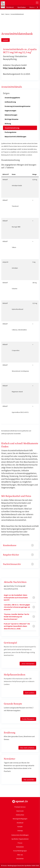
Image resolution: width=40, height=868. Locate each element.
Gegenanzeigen (10, 111)
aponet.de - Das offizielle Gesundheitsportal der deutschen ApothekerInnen (14, 3)
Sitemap (20, 831)
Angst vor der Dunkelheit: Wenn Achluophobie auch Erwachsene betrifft (16, 597)
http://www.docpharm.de (14, 68)
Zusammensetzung (12, 128)
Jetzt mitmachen (28, 664)
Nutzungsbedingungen (20, 819)
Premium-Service (20, 807)
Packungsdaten (11, 132)
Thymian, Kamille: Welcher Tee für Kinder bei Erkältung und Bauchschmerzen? (17, 617)
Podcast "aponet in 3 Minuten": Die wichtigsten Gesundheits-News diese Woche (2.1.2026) (17, 626)
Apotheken (22, 7)
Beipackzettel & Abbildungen (15, 136)
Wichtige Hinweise (11, 119)
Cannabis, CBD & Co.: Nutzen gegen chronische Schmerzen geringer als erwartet (17, 607)
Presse (20, 843)
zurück (5, 40)
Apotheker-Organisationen (20, 839)
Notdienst (10, 7)
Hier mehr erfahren (27, 748)
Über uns (20, 855)
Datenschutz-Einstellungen (20, 835)
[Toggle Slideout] (37, 3)
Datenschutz (20, 815)
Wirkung (8, 124)
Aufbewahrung (10, 102)
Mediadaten (20, 847)
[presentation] (37, 7)
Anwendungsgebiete (12, 98)
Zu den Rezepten (28, 719)
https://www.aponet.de (20, 801)
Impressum (20, 811)
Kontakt (20, 827)
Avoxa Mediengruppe (20, 851)
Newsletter (20, 859)
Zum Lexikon (30, 693)
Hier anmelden (29, 780)
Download (20, 823)
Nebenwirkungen (11, 115)
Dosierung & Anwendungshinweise (17, 106)
